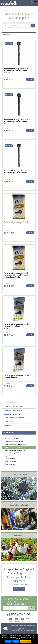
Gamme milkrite (19, 8)
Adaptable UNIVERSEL (11, 429)
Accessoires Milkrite (11, 436)
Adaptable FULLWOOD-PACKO (13, 414)
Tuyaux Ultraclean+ (10, 459)
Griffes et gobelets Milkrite (12, 439)
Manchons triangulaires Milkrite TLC (15, 450)
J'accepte (8, 641)
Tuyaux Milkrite (9, 456)
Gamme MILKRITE (9, 433)
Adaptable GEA (9, 422)
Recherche (33, 26)
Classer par (5, 31)
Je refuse (16, 641)
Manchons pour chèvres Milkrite (14, 442)
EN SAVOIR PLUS (19, 589)
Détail (30, 79)
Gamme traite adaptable (7, 8)
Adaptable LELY (9, 425)
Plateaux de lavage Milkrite (12, 453)
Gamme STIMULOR (9, 465)
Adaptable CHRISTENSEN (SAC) (14, 407)
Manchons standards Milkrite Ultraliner (16, 444)
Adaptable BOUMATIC (11, 403)
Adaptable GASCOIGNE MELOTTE (14, 418)
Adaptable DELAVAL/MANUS (13, 410)
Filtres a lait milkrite (10, 461)
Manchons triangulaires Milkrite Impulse (16, 447)
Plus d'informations (26, 641)
